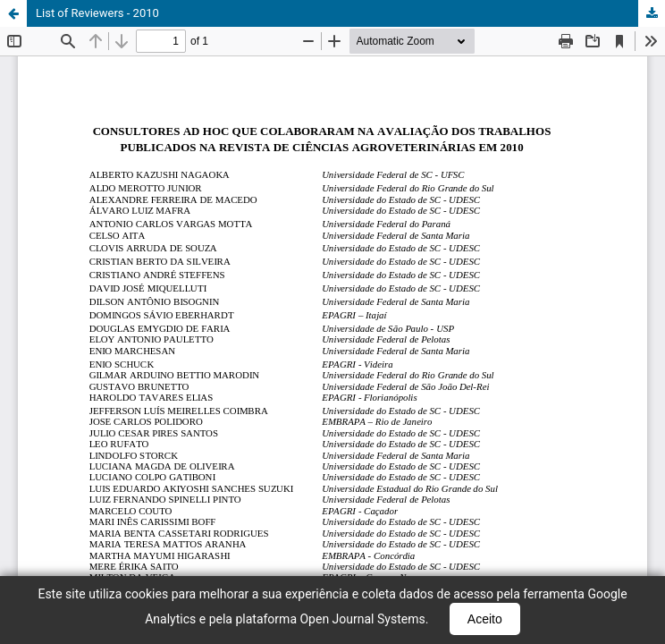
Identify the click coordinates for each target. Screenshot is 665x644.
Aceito (485, 619)
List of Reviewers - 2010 (97, 13)
